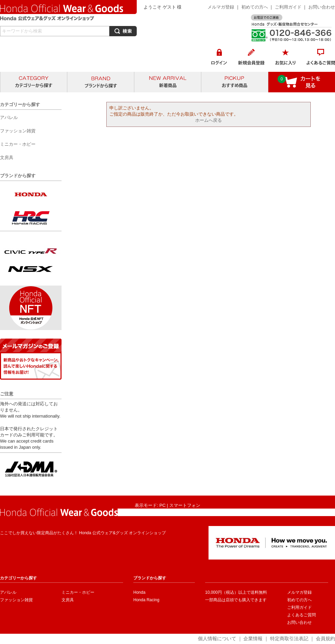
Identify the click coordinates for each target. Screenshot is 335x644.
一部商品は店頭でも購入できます (236, 600)
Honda (139, 592)
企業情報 (253, 639)
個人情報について (217, 639)
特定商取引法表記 (289, 639)
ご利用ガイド (289, 7)
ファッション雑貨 (16, 600)
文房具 (68, 600)
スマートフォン (185, 505)
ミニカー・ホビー (78, 592)
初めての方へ (255, 7)
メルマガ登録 (221, 7)
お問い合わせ (322, 7)
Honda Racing (146, 600)
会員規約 (325, 639)
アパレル (8, 592)
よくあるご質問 (301, 615)
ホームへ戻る (209, 120)
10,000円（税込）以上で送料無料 (236, 592)
